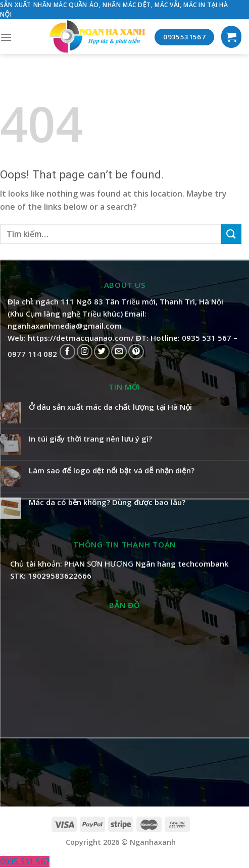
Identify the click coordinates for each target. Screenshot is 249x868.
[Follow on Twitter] (102, 352)
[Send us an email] (119, 352)
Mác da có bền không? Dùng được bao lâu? (107, 502)
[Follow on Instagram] (85, 352)
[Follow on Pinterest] (136, 352)
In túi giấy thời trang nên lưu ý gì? (90, 439)
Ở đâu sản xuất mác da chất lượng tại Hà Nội (110, 407)
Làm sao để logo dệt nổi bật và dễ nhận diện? (112, 470)
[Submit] (231, 234)
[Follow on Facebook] (67, 352)
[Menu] (6, 37)
